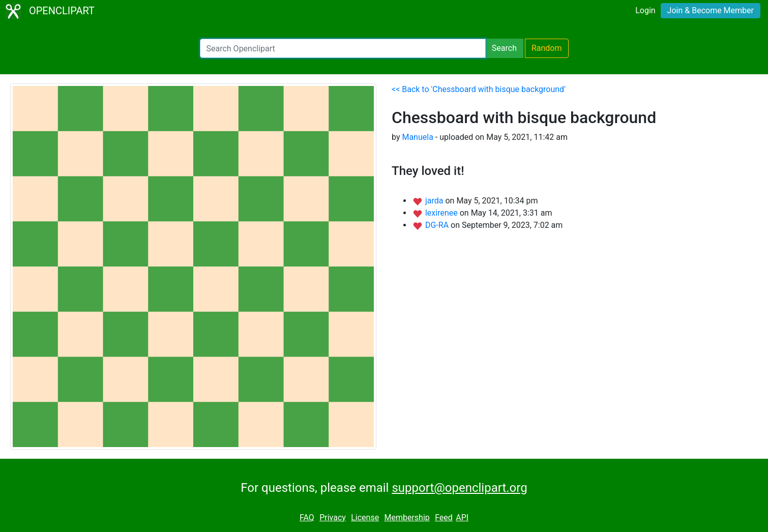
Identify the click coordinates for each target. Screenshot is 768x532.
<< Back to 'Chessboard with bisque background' (479, 89)
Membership (407, 518)
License (365, 518)
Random (547, 48)
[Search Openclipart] (343, 48)
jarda (435, 201)
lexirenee (442, 213)
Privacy (333, 518)
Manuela (417, 137)
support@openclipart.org (459, 488)
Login (645, 10)
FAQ (307, 518)
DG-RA (438, 225)
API (462, 518)
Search (504, 48)
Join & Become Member (711, 10)
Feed (444, 518)
